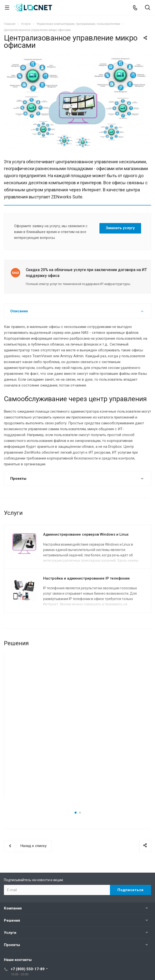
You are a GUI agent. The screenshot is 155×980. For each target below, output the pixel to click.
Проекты (12, 902)
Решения (12, 877)
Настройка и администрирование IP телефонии (86, 578)
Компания (13, 865)
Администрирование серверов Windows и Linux (86, 534)
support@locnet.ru (26, 951)
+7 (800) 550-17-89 (28, 926)
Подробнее (41, 745)
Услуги (10, 889)
